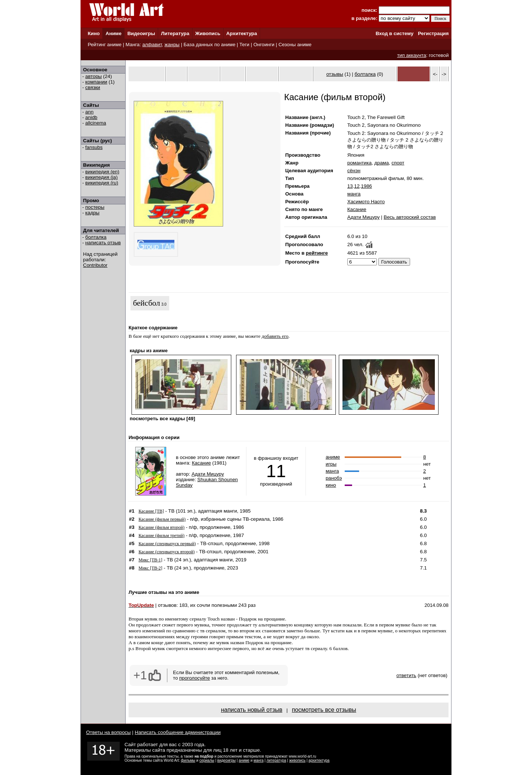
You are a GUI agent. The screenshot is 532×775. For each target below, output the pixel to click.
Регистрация (433, 33)
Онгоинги (264, 45)
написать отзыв (103, 243)
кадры (92, 213)
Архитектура (241, 33)
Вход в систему (395, 33)
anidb (91, 117)
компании (96, 82)
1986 (366, 186)
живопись (297, 760)
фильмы (188, 760)
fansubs (94, 147)
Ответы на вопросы (108, 732)
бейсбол (146, 303)
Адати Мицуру (364, 217)
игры (331, 464)
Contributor (95, 265)
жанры (172, 45)
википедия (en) (102, 172)
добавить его (275, 336)
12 (357, 186)
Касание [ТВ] (151, 511)
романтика (359, 163)
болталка (96, 237)
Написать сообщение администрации (178, 732)
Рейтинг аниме (104, 45)
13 (350, 186)
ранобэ (334, 478)
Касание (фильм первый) (162, 519)
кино (331, 485)
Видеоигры (141, 33)
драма (381, 163)
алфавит (152, 45)
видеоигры (226, 760)
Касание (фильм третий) (161, 536)
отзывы (335, 74)
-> (444, 74)
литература (276, 760)
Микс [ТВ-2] (150, 568)
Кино (94, 33)
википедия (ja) (102, 177)
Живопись (208, 33)
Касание (357, 209)
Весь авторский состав (410, 217)
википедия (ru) (102, 183)
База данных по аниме (209, 45)
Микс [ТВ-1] (150, 560)
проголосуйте (195, 678)
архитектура (319, 760)
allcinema (96, 123)
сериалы (207, 760)
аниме (333, 457)
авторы (94, 76)
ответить (406, 675)
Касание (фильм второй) (161, 527)
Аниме (114, 33)
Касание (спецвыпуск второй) (167, 552)
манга (354, 194)
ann (89, 112)
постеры (95, 207)
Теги (244, 45)
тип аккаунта (412, 55)
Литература (175, 33)
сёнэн (354, 171)
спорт (398, 163)
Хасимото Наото (366, 202)
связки (93, 87)
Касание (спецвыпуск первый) (167, 544)
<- (435, 74)
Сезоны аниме (295, 45)
